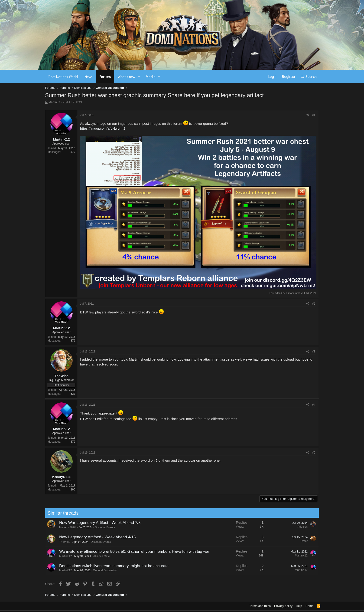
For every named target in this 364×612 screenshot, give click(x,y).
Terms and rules (260, 606)
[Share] (308, 115)
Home (310, 606)
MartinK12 (55, 102)
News (89, 76)
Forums (105, 76)
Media (151, 76)
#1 (314, 115)
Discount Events (104, 527)
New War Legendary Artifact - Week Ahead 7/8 (99, 523)
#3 (314, 352)
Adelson (301, 527)
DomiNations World (63, 76)
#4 (314, 405)
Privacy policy (283, 606)
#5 (314, 453)
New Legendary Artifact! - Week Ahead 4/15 (96, 537)
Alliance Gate (100, 556)
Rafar (303, 541)
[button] (139, 77)
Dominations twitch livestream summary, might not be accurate (112, 566)
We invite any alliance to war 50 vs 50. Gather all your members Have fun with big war (133, 551)
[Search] (308, 76)
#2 (314, 304)
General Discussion (104, 570)
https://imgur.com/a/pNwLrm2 (103, 128)
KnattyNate (61, 477)
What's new (127, 76)
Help (299, 606)
